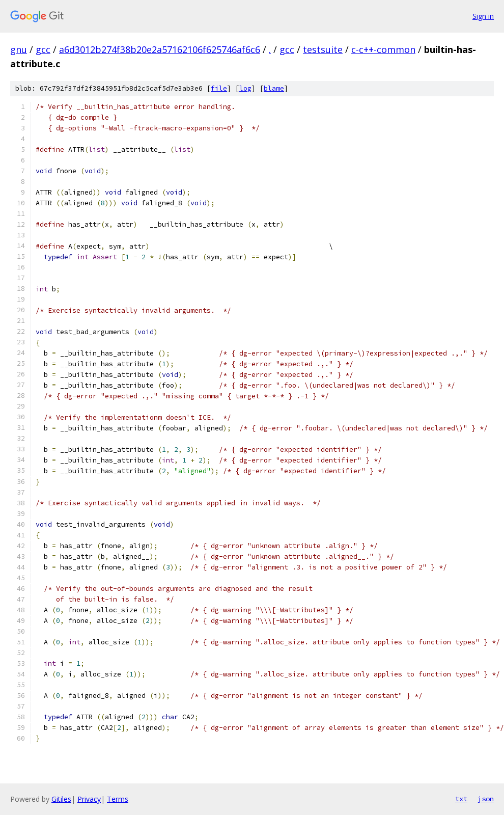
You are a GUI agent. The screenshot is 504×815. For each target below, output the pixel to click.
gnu (19, 49)
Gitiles (61, 799)
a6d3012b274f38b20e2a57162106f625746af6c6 (160, 49)
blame (274, 88)
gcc (43, 49)
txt (461, 799)
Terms (118, 799)
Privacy (89, 799)
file (219, 88)
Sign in (483, 16)
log (245, 88)
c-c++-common (383, 49)
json (486, 799)
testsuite (323, 49)
